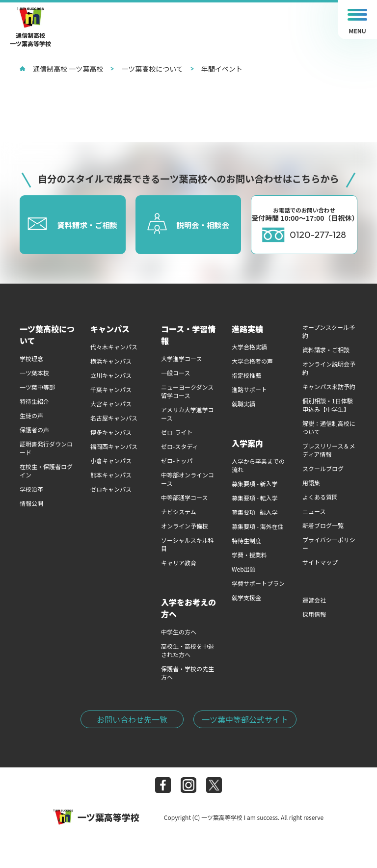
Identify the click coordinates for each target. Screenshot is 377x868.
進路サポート (249, 389)
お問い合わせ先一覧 (132, 719)
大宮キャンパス (111, 404)
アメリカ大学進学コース (187, 414)
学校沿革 (31, 489)
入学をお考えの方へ (188, 608)
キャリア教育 (179, 563)
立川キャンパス (111, 375)
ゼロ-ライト (177, 432)
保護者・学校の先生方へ (188, 673)
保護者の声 (34, 430)
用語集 (311, 483)
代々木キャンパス (114, 347)
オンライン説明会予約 (329, 368)
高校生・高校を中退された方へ (188, 650)
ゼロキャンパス (111, 489)
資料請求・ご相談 (326, 350)
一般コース (175, 373)
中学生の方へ (179, 632)
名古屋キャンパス (114, 418)
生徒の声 (31, 415)
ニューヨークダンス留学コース (187, 391)
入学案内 (247, 443)
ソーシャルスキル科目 (188, 544)
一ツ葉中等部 (37, 387)
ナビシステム (179, 512)
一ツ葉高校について (147, 69)
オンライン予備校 (185, 526)
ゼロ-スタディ (179, 446)
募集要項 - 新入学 (255, 484)
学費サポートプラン (258, 583)
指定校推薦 (246, 375)
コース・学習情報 (188, 335)
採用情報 (314, 614)
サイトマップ (320, 562)
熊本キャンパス (111, 475)
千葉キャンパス (111, 389)
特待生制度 (246, 540)
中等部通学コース (184, 497)
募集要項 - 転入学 (255, 498)
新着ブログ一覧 (323, 525)
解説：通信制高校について (329, 427)
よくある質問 (320, 497)
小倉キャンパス (111, 460)
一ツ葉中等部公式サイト (245, 719)
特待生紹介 (34, 401)
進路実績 (247, 329)
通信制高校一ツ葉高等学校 (30, 27)
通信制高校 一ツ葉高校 (61, 69)
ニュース (314, 511)
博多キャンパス (111, 432)
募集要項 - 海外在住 (258, 526)
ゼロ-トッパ (177, 460)
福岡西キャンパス (114, 446)
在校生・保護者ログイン (46, 471)
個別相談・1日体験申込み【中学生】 (328, 405)
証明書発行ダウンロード (46, 448)
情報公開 (31, 503)
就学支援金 (246, 597)
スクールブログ (323, 468)
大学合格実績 (249, 347)
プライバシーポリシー (329, 544)
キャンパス (110, 329)
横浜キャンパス (111, 361)
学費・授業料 (249, 555)
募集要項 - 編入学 (255, 512)
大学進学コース (181, 358)
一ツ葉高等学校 (96, 817)
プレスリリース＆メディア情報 (329, 450)
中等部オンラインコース (188, 479)
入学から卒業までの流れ (258, 465)
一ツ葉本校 (34, 373)
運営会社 (314, 600)
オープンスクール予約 (329, 331)
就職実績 (243, 404)
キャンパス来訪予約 (329, 386)
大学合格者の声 (252, 361)
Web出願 (244, 569)
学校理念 (31, 358)
